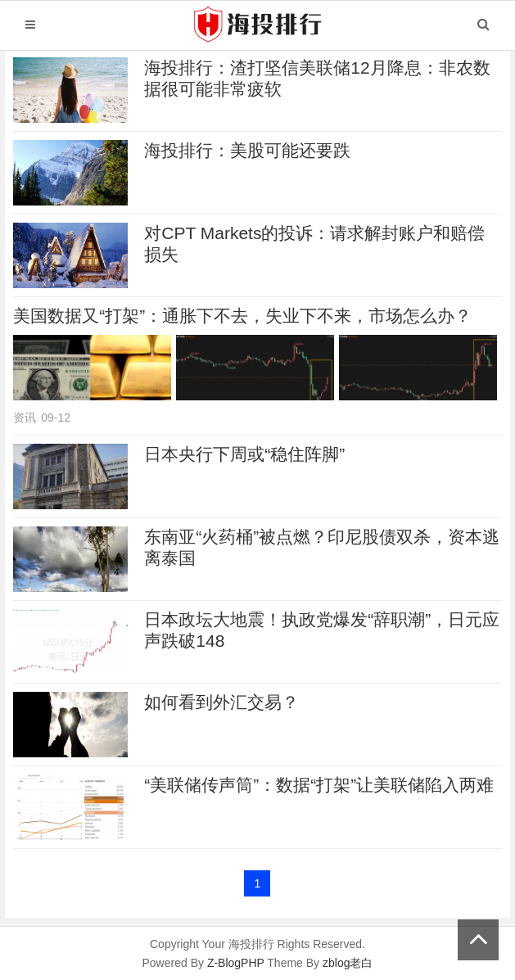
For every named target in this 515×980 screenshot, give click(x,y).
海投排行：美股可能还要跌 (247, 150)
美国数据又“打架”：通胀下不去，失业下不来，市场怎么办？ (242, 316)
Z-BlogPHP (236, 963)
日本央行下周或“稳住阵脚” (244, 454)
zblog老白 (348, 963)
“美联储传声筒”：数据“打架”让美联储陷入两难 (319, 785)
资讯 (25, 418)
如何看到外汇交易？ (221, 702)
